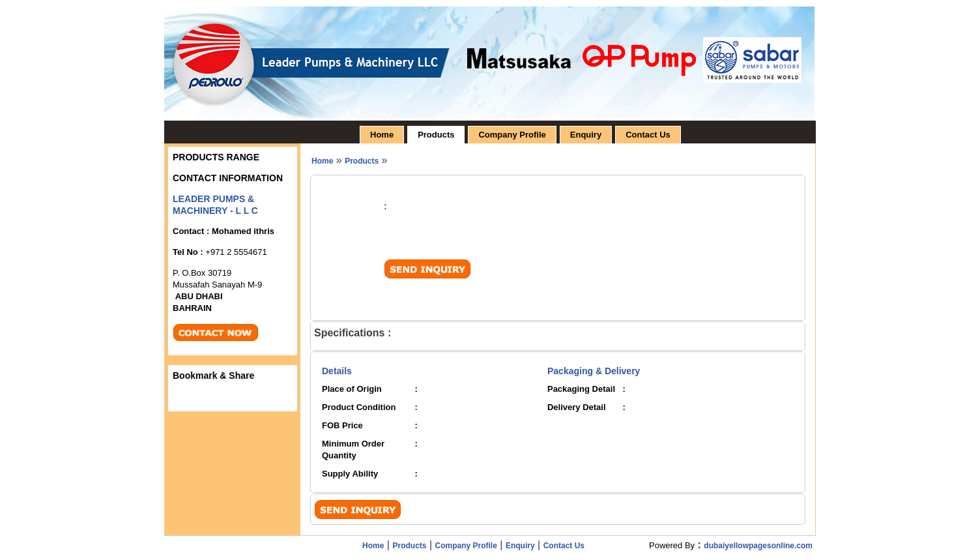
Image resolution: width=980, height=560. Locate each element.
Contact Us (648, 135)
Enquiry (586, 135)
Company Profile (512, 135)
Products (436, 135)
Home (382, 135)
